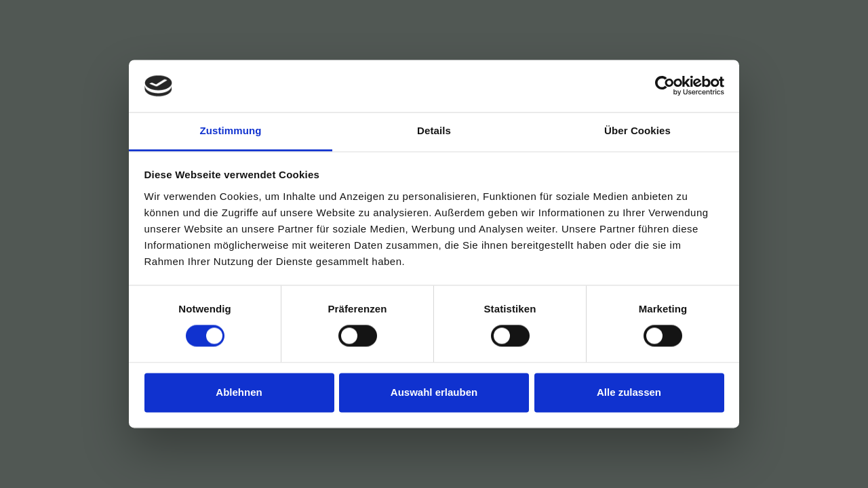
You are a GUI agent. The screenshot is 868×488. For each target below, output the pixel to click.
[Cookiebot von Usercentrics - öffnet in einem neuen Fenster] (665, 86)
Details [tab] (434, 130)
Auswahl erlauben (434, 392)
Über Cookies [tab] (637, 130)
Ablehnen (239, 392)
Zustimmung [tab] (231, 130)
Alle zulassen (629, 392)
